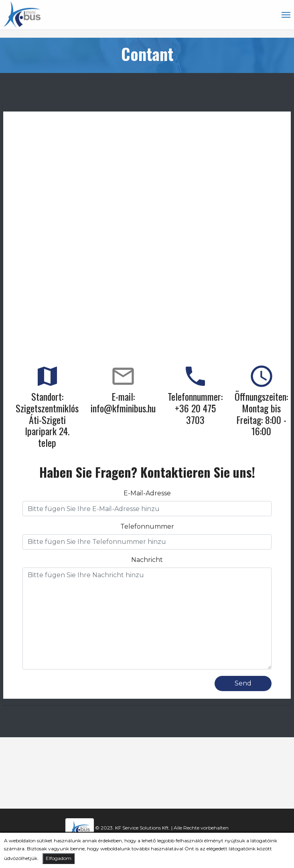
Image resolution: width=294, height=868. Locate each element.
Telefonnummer (147, 526)
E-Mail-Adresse (147, 493)
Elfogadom (59, 858)
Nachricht (147, 560)
